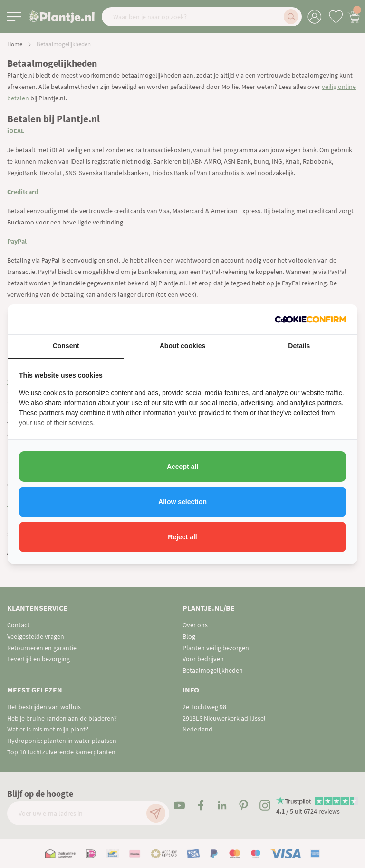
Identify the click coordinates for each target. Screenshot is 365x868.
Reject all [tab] (182, 537)
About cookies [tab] (182, 346)
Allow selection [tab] (182, 502)
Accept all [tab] (182, 467)
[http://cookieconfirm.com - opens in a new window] (310, 319)
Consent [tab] (66, 346)
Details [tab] (299, 346)
